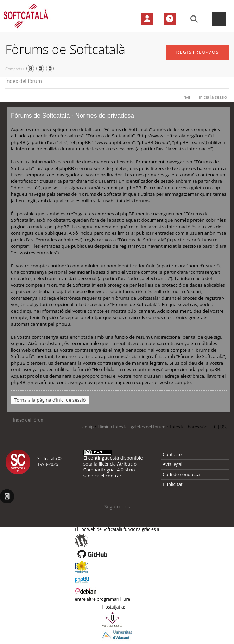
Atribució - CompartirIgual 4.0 (111, 467)
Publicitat (172, 484)
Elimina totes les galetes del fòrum (131, 427)
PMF (187, 97)
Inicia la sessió (213, 97)
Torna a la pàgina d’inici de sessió (50, 400)
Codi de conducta (181, 474)
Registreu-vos (198, 52)
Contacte (172, 454)
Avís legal (172, 464)
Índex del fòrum (24, 81)
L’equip (87, 427)
